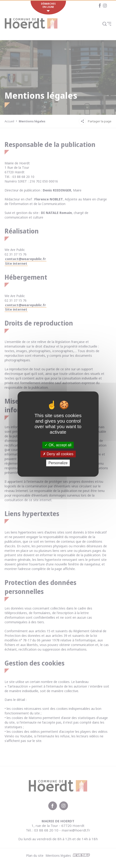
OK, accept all (58, 445)
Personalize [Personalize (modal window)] (58, 463)
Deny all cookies (58, 454)
